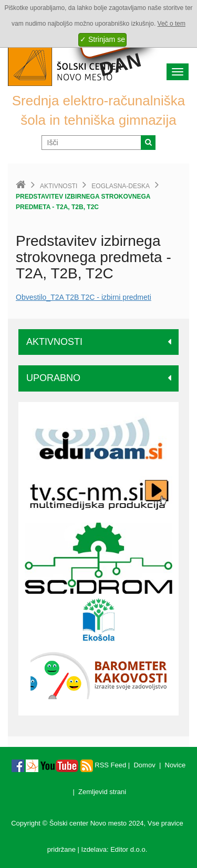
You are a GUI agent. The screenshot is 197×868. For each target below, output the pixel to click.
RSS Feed (103, 765)
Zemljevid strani (102, 792)
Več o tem (172, 24)
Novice (175, 765)
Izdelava (94, 849)
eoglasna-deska (121, 186)
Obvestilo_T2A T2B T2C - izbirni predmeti (84, 297)
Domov (144, 765)
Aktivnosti (59, 186)
